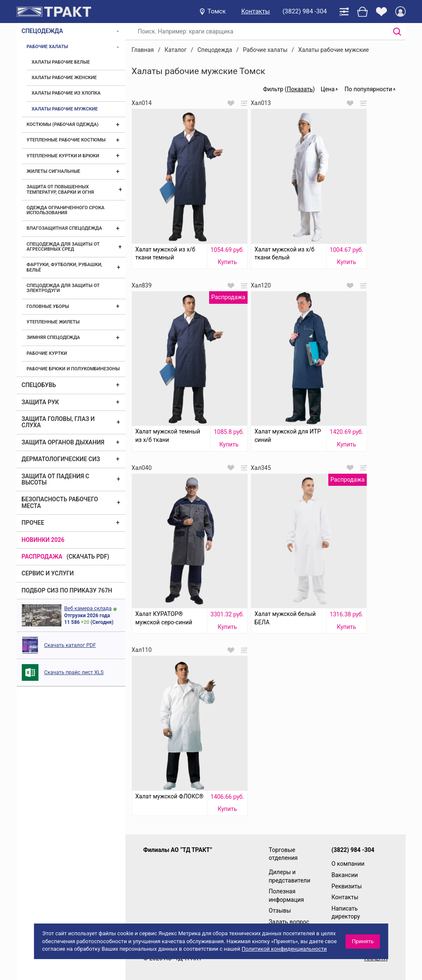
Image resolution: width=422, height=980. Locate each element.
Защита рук (40, 402)
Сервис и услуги (48, 573)
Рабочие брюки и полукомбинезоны (73, 369)
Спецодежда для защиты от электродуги (63, 288)
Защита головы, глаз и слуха (58, 422)
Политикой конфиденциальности (284, 949)
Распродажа (42, 557)
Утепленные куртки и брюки (63, 156)
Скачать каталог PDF (70, 645)
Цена (328, 89)
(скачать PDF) (88, 557)
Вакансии (345, 875)
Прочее (33, 523)
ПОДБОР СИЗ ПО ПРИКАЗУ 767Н (67, 590)
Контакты (256, 11)
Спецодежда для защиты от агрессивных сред (63, 247)
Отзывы (280, 911)
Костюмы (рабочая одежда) (63, 124)
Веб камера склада (88, 608)
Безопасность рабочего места (60, 502)
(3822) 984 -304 (304, 11)
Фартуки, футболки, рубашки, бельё (65, 267)
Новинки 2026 (43, 540)
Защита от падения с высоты (56, 479)
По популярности (368, 89)
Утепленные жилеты (53, 322)
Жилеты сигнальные (54, 171)
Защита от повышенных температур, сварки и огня (60, 189)
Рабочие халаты (47, 47)
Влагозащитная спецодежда (64, 228)
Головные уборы (48, 307)
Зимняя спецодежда (54, 337)
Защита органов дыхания (63, 442)
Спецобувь (39, 385)
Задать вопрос (289, 922)
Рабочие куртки (47, 353)
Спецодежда (42, 31)
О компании (348, 864)
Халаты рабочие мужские (65, 109)
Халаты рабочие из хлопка (66, 93)
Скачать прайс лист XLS (74, 672)
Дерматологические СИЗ (61, 459)
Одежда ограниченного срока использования (66, 210)
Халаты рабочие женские (64, 78)
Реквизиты (347, 886)
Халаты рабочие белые (61, 62)
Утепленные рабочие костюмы (66, 140)
